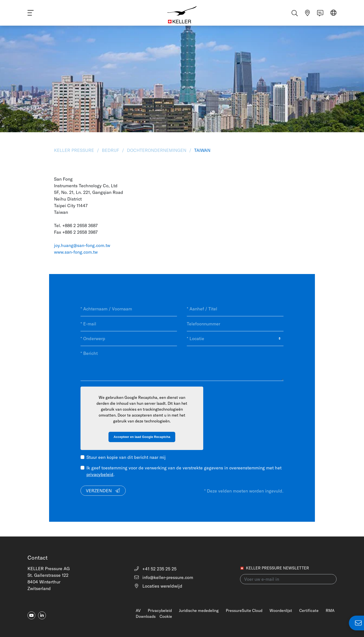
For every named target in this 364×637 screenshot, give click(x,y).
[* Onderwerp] (129, 339)
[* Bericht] (182, 363)
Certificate (309, 610)
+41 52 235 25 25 (155, 569)
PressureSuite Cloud (244, 610)
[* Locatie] (235, 339)
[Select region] (333, 15)
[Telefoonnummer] (235, 324)
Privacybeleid (160, 610)
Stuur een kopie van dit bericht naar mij (126, 457)
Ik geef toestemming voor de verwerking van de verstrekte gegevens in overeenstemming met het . (184, 471)
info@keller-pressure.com (164, 577)
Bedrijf (110, 150)
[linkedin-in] (42, 615)
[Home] (182, 15)
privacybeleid (100, 474)
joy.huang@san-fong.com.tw (82, 245)
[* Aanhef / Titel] (235, 309)
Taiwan (202, 150)
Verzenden (103, 491)
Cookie (166, 616)
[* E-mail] (129, 324)
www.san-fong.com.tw (76, 252)
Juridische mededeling (199, 610)
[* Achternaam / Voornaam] (129, 309)
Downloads (146, 616)
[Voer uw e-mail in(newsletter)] (288, 579)
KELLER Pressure (75, 150)
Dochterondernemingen (157, 150)
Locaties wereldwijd (158, 586)
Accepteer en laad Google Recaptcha (142, 437)
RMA (330, 610)
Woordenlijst (281, 610)
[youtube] (31, 615)
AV (138, 610)
